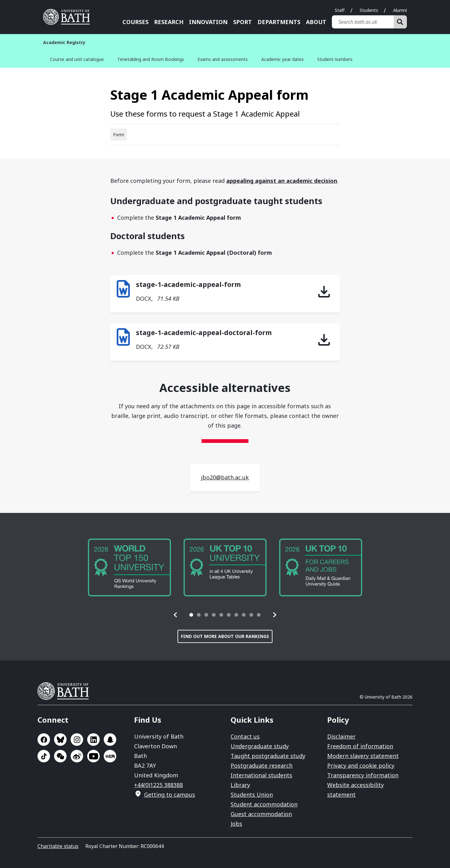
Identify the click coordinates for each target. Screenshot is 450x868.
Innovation (208, 22)
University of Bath (66, 691)
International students (261, 775)
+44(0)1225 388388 (158, 785)
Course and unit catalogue (77, 59)
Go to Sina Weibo (77, 756)
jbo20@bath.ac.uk (225, 477)
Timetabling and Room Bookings (151, 59)
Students (369, 10)
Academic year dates (282, 59)
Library (240, 785)
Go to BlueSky (60, 740)
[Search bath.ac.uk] (363, 22)
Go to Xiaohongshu (110, 756)
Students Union (252, 795)
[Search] (400, 22)
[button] (176, 615)
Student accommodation (264, 804)
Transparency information (363, 775)
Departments (279, 22)
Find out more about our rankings (225, 636)
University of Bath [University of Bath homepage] (69, 17)
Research (169, 22)
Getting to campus (170, 795)
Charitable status (58, 846)
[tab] (191, 615)
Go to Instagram (77, 740)
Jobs (236, 824)
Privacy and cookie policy (361, 765)
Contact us (245, 736)
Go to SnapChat (110, 740)
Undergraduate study (260, 746)
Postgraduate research (262, 765)
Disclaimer (341, 736)
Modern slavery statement (363, 756)
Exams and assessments (223, 59)
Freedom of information (360, 746)
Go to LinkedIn (93, 740)
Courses (135, 22)
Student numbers (335, 59)
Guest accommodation (261, 814)
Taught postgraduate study (268, 756)
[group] (129, 567)
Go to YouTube (93, 756)
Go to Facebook (44, 740)
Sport (242, 22)
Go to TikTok (44, 756)
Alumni (400, 10)
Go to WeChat (60, 756)
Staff (340, 10)
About (316, 22)
